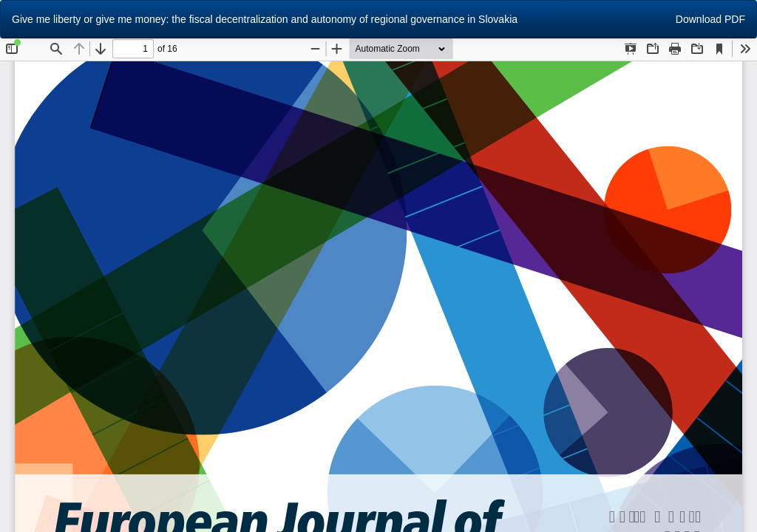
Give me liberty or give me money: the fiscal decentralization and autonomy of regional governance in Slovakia (265, 19)
